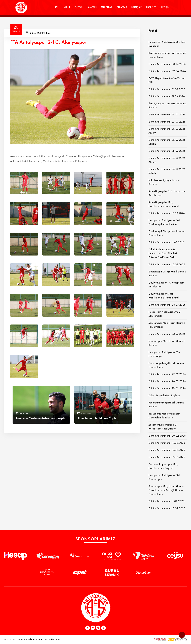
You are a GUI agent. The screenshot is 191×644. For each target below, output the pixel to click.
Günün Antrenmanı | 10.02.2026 (167, 509)
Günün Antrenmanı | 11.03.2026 (166, 243)
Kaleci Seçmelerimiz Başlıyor (164, 396)
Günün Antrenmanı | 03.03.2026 (167, 334)
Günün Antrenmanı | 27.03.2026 (167, 122)
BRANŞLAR (137, 7)
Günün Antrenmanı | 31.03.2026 (167, 97)
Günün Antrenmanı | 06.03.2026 (167, 305)
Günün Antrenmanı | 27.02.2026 (167, 374)
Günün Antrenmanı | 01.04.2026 (167, 89)
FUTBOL (79, 7)
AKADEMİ (92, 7)
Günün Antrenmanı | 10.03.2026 (167, 265)
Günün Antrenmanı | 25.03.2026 (167, 151)
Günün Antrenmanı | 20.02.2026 (167, 436)
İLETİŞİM (165, 7)
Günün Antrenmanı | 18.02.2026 (167, 450)
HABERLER (151, 7)
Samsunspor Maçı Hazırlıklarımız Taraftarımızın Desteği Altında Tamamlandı (167, 490)
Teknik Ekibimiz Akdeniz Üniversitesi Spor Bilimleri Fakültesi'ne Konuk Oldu (163, 254)
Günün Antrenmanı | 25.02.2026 (167, 389)
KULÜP (67, 7)
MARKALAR (107, 7)
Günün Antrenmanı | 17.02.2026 (167, 457)
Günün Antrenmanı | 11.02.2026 (166, 501)
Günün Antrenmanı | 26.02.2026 (167, 381)
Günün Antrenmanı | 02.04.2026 (167, 71)
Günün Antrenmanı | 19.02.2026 (167, 443)
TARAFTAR (122, 7)
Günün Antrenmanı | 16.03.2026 (167, 213)
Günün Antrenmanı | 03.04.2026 (167, 64)
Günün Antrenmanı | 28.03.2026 (167, 115)
